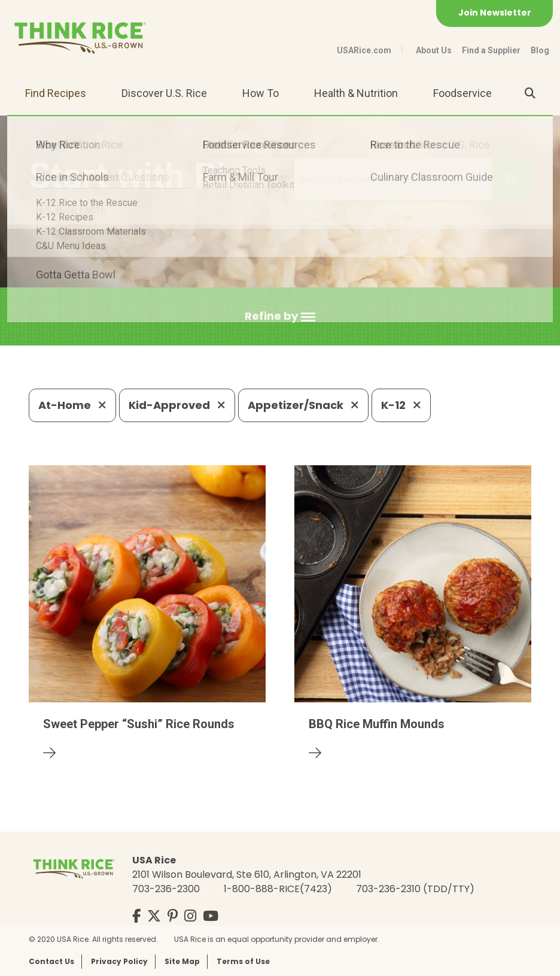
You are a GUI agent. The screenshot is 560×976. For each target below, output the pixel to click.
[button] (280, 316)
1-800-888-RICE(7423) (278, 889)
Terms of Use (243, 961)
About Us (434, 50)
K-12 (401, 405)
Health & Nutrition (356, 93)
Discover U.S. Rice (164, 93)
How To (261, 93)
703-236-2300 (166, 889)
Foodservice (462, 93)
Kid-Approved (177, 405)
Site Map (182, 961)
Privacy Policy (119, 961)
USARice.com (364, 50)
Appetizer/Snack (303, 405)
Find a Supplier (491, 50)
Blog (540, 50)
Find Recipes (56, 93)
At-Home (72, 405)
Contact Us (51, 961)
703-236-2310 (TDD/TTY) (415, 889)
